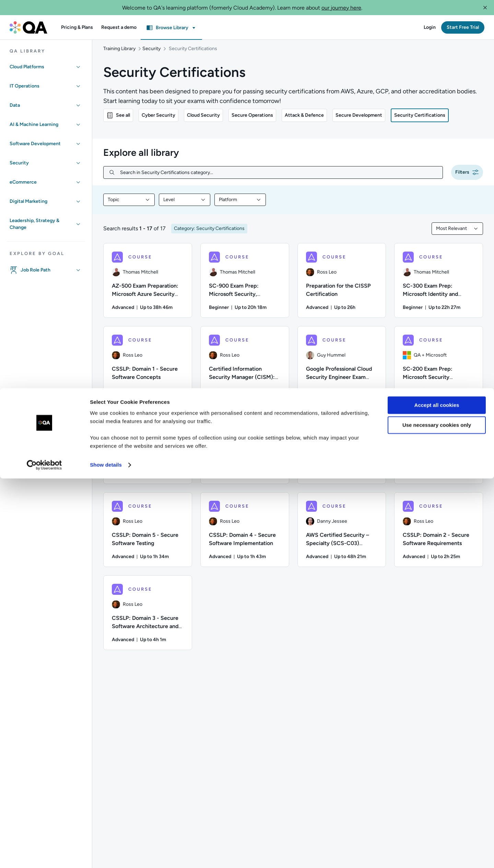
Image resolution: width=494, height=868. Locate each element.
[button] (485, 8)
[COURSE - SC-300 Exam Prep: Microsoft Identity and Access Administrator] (439, 287)
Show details (106, 854)
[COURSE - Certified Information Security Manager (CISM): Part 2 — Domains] (148, 453)
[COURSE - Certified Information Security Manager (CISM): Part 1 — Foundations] (245, 370)
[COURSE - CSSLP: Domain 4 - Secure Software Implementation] (245, 536)
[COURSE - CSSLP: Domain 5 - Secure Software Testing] (148, 536)
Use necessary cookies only (437, 815)
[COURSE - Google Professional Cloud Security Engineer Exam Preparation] (342, 370)
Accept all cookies (437, 795)
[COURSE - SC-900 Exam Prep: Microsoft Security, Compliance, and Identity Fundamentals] (245, 287)
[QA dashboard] (28, 27)
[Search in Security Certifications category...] (279, 179)
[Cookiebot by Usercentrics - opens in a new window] (44, 855)
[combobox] (129, 207)
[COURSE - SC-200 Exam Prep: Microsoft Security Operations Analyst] (439, 370)
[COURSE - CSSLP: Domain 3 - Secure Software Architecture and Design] (148, 620)
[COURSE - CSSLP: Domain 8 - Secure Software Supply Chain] (245, 453)
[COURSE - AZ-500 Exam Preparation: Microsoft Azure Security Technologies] (148, 287)
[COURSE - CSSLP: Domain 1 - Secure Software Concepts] (148, 370)
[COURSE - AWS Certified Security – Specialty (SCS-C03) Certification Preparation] (342, 536)
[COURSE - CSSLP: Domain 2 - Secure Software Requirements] (439, 536)
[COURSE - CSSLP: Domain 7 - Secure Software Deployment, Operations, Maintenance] (342, 453)
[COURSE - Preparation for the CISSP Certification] (342, 287)
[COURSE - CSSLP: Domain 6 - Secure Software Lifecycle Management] (439, 453)
